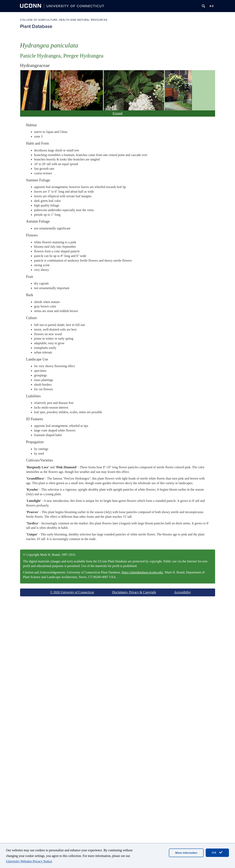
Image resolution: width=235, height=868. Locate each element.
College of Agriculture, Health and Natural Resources (64, 20)
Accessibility (183, 592)
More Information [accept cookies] (186, 853)
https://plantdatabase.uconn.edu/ (143, 572)
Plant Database (36, 26)
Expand (117, 113)
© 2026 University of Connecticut (72, 592)
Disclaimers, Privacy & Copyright (134, 592)
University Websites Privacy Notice (29, 861)
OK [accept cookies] (217, 853)
